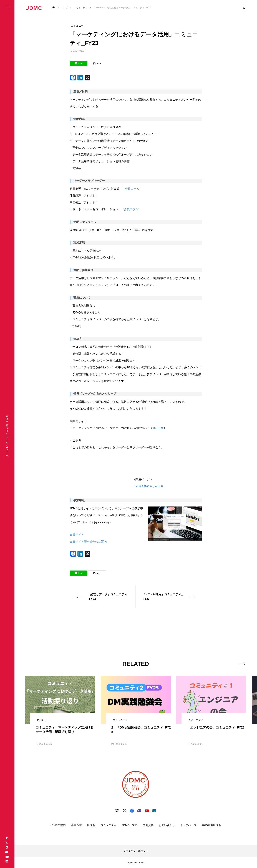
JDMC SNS (130, 825)
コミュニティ (109, 825)
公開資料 (148, 825)
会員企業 (76, 825)
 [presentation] (242, 664)
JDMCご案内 (58, 825)
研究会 (91, 825)
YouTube (158, 428)
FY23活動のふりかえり (149, 486)
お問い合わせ (167, 825)
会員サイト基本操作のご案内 (88, 542)
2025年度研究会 (211, 825)
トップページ (188, 825)
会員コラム (132, 189)
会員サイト (77, 535)
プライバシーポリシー (136, 851)
